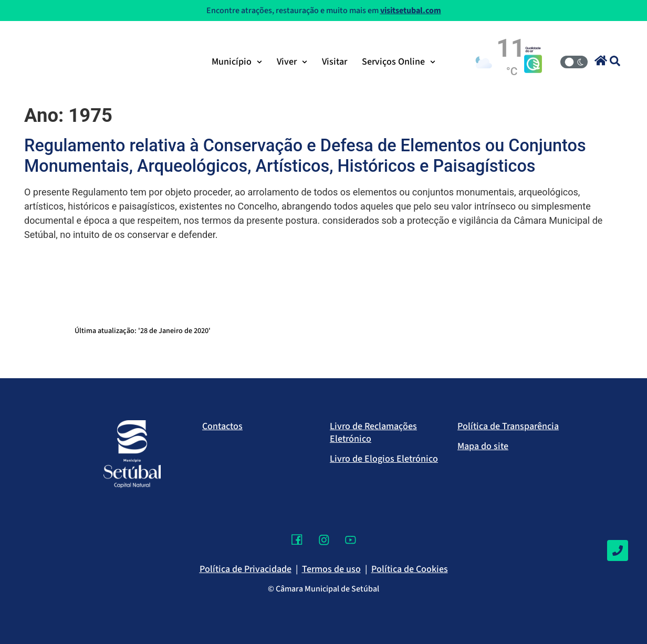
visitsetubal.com (411, 11)
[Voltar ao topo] (618, 605)
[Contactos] (618, 550)
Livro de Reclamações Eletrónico (373, 433)
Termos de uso (331, 569)
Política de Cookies (410, 569)
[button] (601, 60)
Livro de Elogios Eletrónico (384, 459)
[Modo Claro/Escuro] (574, 62)
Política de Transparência (508, 426)
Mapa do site (483, 446)
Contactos (222, 426)
